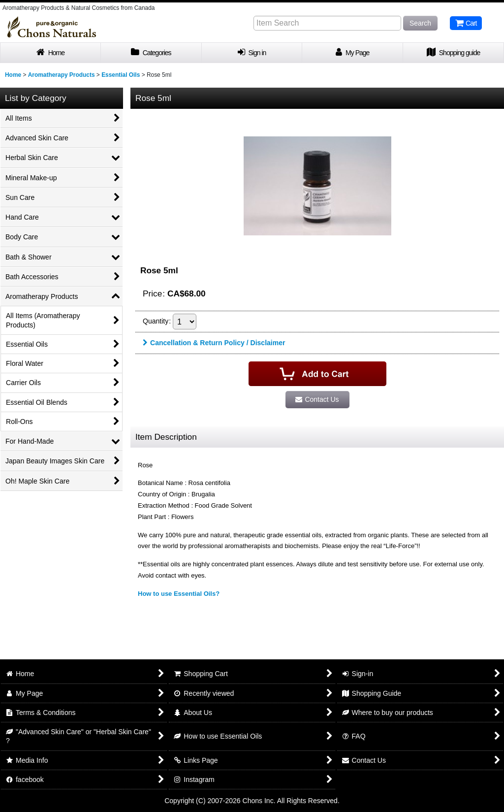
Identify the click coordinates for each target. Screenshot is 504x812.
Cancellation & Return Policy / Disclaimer (214, 343)
